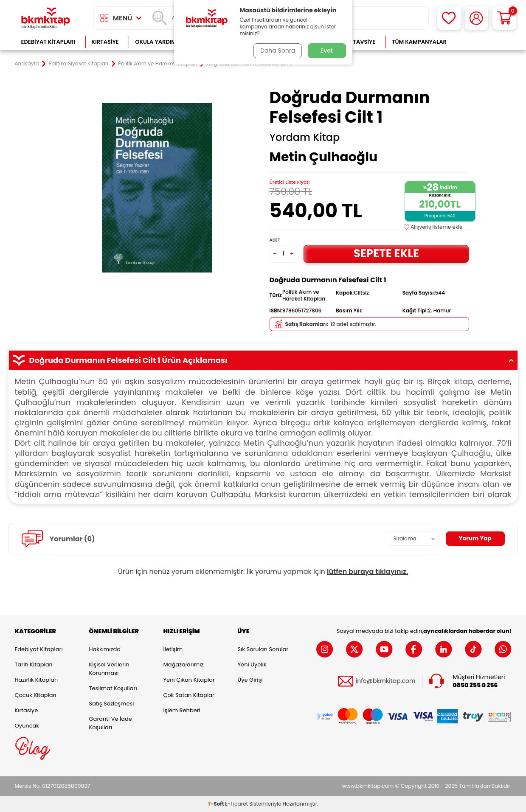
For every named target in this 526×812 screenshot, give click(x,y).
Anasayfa (27, 64)
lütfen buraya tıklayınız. (367, 572)
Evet (327, 51)
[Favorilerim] (449, 18)
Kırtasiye (105, 42)
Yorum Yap (475, 539)
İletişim (173, 649)
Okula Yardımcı (158, 42)
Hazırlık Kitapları (37, 680)
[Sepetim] (504, 18)
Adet (275, 240)
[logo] (46, 18)
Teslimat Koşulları (113, 688)
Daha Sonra (277, 51)
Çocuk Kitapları (36, 695)
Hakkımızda (105, 649)
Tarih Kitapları (34, 664)
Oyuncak (27, 726)
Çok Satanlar (484, 42)
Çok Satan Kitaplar (189, 695)
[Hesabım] (477, 18)
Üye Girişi (250, 680)
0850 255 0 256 (475, 685)
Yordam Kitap (305, 138)
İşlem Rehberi (182, 710)
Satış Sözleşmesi (112, 704)
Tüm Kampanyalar (419, 42)
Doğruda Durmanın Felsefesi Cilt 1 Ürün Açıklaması (263, 360)
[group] (157, 188)
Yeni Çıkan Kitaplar (189, 680)
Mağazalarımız (184, 664)
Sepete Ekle (386, 254)
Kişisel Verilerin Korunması (109, 669)
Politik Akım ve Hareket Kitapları (158, 64)
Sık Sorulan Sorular (263, 649)
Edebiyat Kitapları (48, 42)
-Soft (216, 804)
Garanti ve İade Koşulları (111, 723)
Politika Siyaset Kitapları (79, 64)
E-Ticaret (236, 804)
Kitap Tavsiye (356, 42)
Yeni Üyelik (252, 664)
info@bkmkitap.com (386, 681)
